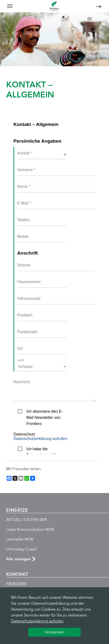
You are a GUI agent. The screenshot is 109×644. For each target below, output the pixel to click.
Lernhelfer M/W (20, 539)
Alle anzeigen (18, 559)
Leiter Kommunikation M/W (30, 530)
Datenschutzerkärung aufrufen (37, 621)
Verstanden (55, 632)
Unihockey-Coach (21, 549)
